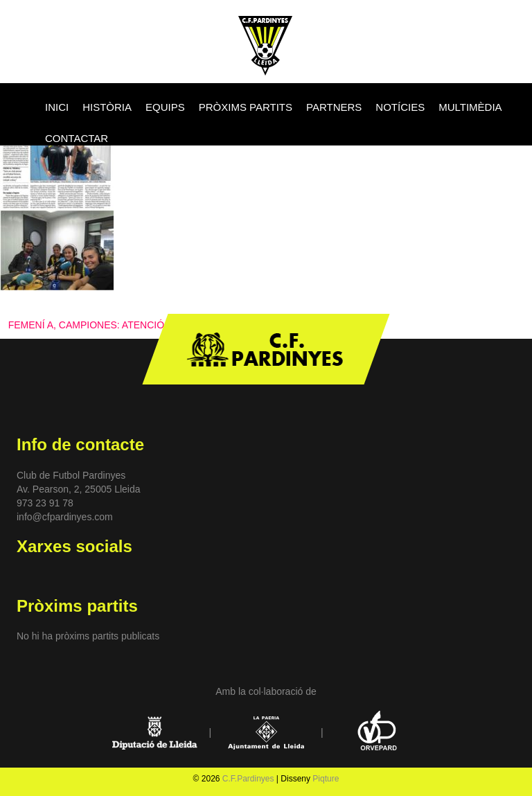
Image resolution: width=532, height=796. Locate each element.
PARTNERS (334, 107)
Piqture (326, 779)
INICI (57, 107)
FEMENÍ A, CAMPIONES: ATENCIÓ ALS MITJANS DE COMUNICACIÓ (163, 325)
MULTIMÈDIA (470, 107)
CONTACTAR (77, 138)
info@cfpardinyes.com (65, 517)
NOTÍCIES (400, 107)
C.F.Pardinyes (248, 779)
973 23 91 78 (45, 503)
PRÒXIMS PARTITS (246, 107)
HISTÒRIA (107, 107)
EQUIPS (165, 107)
